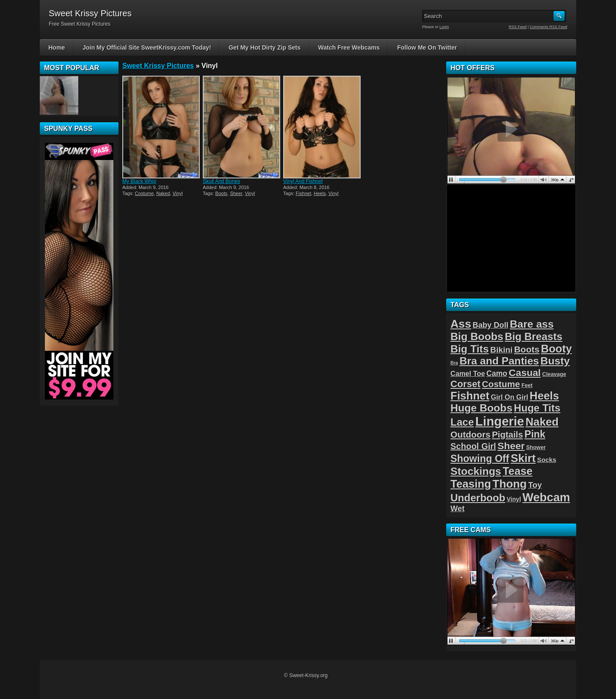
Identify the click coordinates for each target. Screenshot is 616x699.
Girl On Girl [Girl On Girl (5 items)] (509, 397)
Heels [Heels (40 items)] (544, 396)
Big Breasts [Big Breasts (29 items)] (534, 336)
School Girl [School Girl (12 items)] (473, 446)
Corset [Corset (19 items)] (465, 384)
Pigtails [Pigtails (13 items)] (508, 434)
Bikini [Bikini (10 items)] (501, 350)
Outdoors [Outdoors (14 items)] (471, 434)
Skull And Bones (221, 181)
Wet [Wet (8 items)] (458, 509)
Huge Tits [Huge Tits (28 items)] (537, 408)
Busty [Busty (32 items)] (555, 361)
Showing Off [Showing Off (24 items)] (480, 459)
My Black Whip (139, 181)
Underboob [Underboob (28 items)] (478, 498)
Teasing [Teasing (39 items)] (471, 484)
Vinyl (178, 193)
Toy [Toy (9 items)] (535, 485)
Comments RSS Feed (548, 27)
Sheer (236, 193)
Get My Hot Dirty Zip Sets (264, 47)
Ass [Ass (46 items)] (461, 324)
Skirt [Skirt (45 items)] (523, 458)
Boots (221, 193)
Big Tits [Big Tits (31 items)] (470, 349)
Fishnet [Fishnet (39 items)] (470, 396)
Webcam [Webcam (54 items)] (546, 497)
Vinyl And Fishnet (303, 181)
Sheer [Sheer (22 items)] (511, 446)
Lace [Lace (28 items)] (462, 422)
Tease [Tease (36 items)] (518, 471)
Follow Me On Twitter (427, 47)
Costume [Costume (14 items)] (501, 384)
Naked (163, 193)
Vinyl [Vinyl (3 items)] (514, 499)
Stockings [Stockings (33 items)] (476, 471)
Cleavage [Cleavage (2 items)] (554, 374)
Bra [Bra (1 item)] (454, 363)
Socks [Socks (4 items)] (547, 460)
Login (444, 27)
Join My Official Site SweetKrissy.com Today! (147, 47)
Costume (144, 193)
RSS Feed (518, 27)
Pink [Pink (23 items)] (535, 434)
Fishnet (303, 193)
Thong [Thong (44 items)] (509, 484)
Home (57, 47)
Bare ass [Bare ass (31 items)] (532, 324)
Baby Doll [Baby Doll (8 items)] (491, 325)
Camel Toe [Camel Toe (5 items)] (468, 373)
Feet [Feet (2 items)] (527, 385)
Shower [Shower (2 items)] (536, 447)
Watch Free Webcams (349, 47)
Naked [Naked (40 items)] (542, 422)
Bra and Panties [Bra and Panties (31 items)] (499, 361)
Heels (320, 193)
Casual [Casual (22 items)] (525, 373)
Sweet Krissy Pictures (158, 66)
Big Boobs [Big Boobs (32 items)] (477, 336)
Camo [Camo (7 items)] (497, 373)
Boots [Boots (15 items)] (527, 349)
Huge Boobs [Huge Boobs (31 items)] (481, 408)
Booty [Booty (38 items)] (557, 349)
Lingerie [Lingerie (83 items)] (500, 421)
